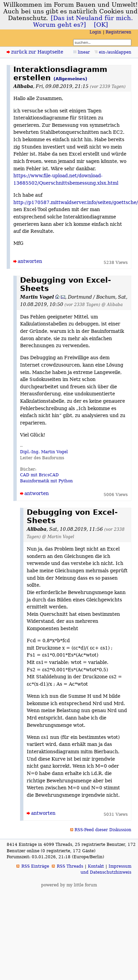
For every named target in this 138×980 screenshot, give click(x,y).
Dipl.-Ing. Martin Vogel (44, 452)
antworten (30, 261)
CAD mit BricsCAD (39, 475)
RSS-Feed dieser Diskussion (103, 830)
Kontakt (96, 866)
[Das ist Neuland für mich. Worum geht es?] (83, 21)
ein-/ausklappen (115, 52)
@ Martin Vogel (58, 537)
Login (95, 32)
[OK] (101, 25)
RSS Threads (70, 866)
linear (84, 52)
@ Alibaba (112, 305)
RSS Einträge (35, 866)
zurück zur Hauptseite (37, 52)
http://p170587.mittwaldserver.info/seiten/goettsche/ (76, 202)
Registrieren (118, 32)
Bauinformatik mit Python (46, 481)
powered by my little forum (69, 885)
